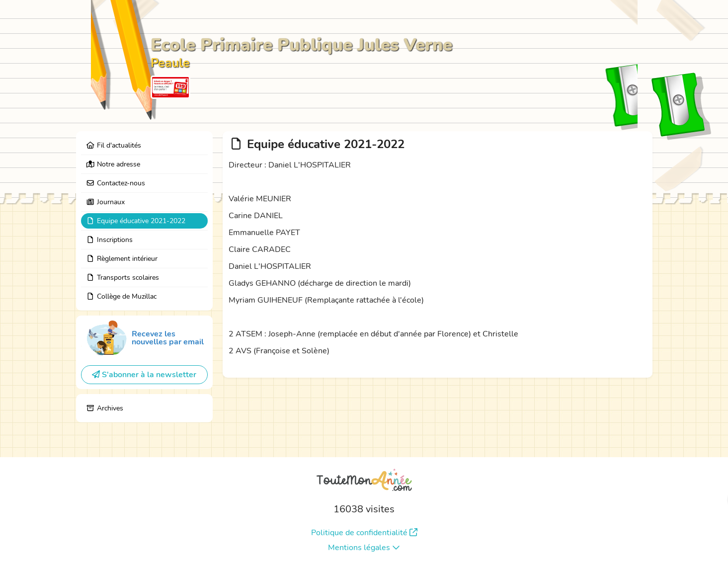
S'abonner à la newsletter (144, 375)
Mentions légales (364, 548)
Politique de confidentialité (364, 533)
